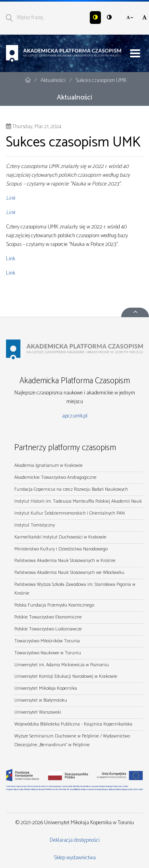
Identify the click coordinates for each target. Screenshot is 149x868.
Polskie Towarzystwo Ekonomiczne (48, 617)
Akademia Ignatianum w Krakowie (48, 465)
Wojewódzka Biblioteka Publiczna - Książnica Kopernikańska (73, 724)
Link (11, 198)
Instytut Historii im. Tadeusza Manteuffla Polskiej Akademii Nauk (78, 501)
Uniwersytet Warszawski (38, 712)
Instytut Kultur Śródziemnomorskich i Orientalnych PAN (70, 513)
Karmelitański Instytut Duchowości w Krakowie (60, 537)
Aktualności (54, 81)
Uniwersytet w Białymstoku (41, 700)
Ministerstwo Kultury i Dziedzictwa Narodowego (61, 549)
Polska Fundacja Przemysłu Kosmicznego (54, 605)
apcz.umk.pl (75, 416)
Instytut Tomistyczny (35, 525)
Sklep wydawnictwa (75, 858)
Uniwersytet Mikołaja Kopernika (46, 688)
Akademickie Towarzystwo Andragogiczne (55, 477)
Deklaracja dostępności (75, 840)
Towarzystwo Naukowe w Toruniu (48, 653)
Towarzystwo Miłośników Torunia (47, 641)
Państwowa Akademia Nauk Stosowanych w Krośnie (65, 561)
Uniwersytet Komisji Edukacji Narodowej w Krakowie (66, 676)
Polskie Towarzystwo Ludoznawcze (48, 629)
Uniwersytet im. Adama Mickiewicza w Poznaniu (62, 665)
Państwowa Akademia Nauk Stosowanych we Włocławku (69, 572)
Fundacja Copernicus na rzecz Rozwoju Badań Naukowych (71, 489)
